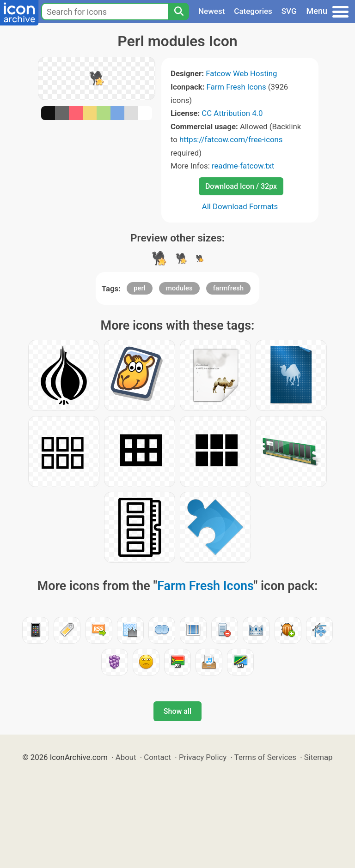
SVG (289, 11)
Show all (177, 711)
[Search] (178, 12)
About (126, 757)
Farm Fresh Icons (236, 87)
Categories (253, 11)
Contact (157, 757)
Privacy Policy (203, 757)
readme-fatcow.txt (243, 166)
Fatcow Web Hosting (241, 73)
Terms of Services (265, 757)
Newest (211, 11)
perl (140, 288)
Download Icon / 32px (241, 186)
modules (179, 288)
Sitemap (318, 757)
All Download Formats (240, 206)
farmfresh (228, 288)
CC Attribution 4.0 (232, 113)
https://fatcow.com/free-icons (231, 139)
